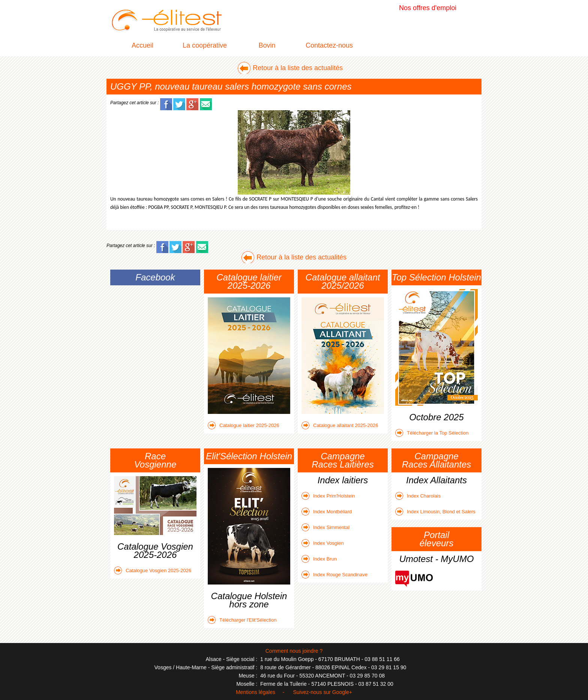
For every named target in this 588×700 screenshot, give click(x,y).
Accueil (142, 45)
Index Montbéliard (327, 512)
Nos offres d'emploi (428, 8)
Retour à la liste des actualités (298, 68)
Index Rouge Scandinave (334, 575)
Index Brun (319, 559)
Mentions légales (256, 692)
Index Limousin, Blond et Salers (435, 512)
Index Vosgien (323, 543)
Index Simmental (325, 527)
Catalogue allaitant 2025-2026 (340, 425)
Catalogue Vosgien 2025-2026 (153, 570)
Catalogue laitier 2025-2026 (244, 425)
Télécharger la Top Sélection (432, 433)
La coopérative (205, 45)
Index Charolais (418, 496)
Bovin (267, 45)
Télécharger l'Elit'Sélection (242, 620)
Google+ (342, 692)
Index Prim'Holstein (328, 496)
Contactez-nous (329, 45)
